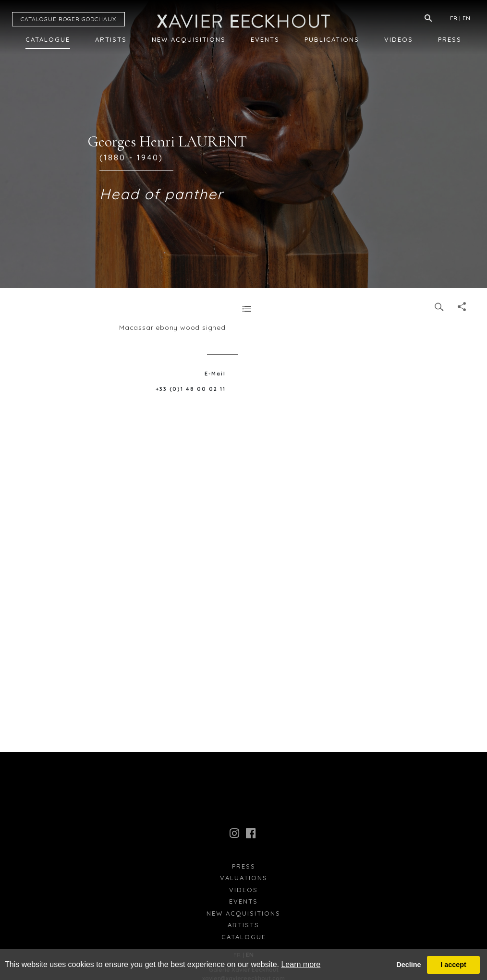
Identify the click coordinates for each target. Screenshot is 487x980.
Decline (408, 965)
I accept (453, 965)
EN (466, 18)
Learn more (301, 964)
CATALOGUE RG (68, 19)
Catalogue (48, 39)
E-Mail (215, 374)
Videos (399, 39)
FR (454, 18)
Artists (111, 39)
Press (450, 39)
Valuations (244, 878)
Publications (332, 39)
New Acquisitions (189, 39)
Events (265, 39)
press (244, 866)
